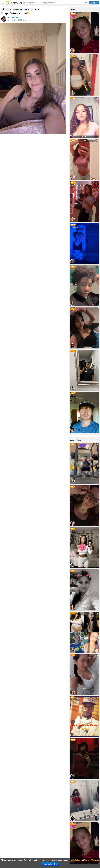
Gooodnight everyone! (77, 185)
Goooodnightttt (75, 227)
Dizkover (14, 3)
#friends (29, 9)
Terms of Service (91, 860)
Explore (6, 9)
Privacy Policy (74, 860)
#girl (37, 9)
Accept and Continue (50, 864)
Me (71, 396)
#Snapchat (18, 9)
